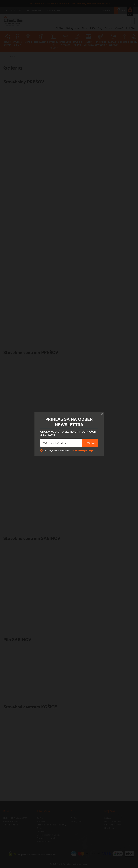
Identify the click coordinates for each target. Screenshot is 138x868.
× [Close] (102, 413)
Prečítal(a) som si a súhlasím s (69, 450)
